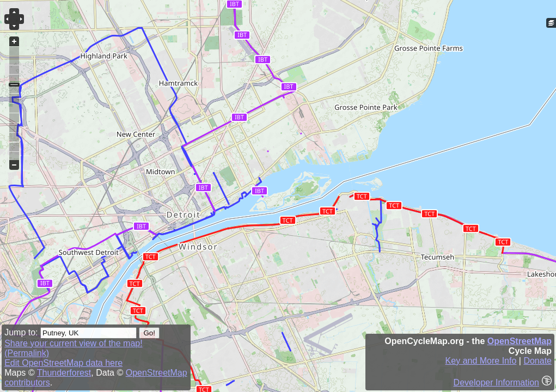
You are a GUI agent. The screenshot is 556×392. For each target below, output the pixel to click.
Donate (537, 361)
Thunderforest (64, 373)
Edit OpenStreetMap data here (63, 363)
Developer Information (496, 382)
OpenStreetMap (520, 341)
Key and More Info (481, 361)
